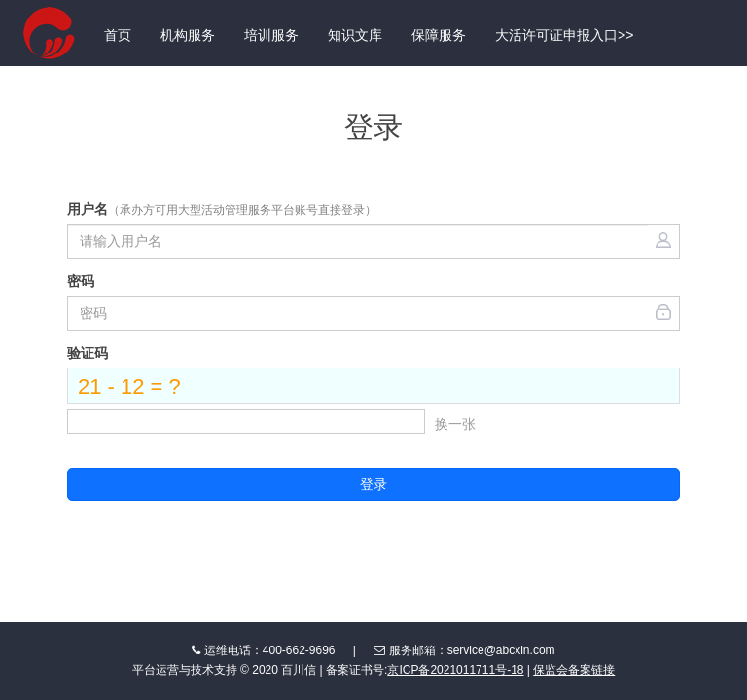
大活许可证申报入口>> (564, 35)
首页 (118, 35)
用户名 (222, 209)
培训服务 (271, 35)
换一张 (455, 424)
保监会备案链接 (574, 670)
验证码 (88, 353)
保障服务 (439, 35)
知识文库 (355, 35)
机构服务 (188, 35)
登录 (373, 484)
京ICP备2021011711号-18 (455, 670)
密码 (81, 281)
